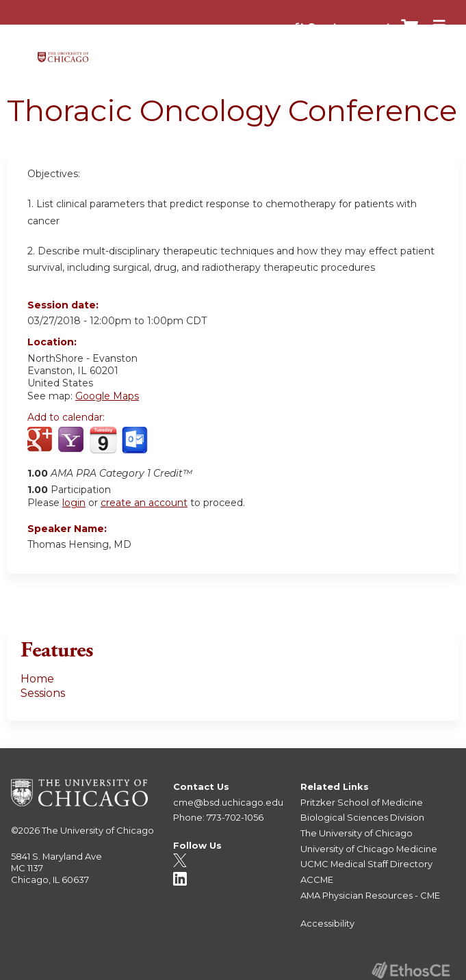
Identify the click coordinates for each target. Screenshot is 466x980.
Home (37, 679)
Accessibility (327, 923)
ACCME (317, 879)
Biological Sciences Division (362, 817)
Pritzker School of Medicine (362, 802)
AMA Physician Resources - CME (370, 895)
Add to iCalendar (103, 440)
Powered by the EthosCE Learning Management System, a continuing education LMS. (411, 970)
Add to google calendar (41, 440)
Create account (349, 27)
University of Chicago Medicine (369, 849)
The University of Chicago (98, 830)
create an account (144, 503)
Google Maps (107, 396)
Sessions (43, 693)
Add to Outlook (136, 440)
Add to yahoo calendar (72, 440)
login (74, 503)
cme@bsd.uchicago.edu (228, 802)
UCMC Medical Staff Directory (366, 864)
